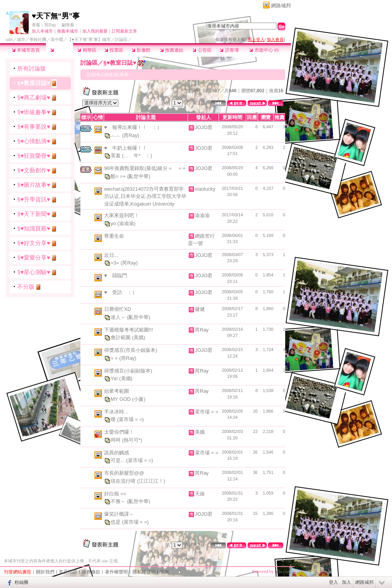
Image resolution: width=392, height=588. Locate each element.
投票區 (114, 50)
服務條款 (91, 572)
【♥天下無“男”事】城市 (89, 39)
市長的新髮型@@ (124, 473)
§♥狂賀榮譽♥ (34, 156)
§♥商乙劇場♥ (34, 97)
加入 (346, 582)
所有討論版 (32, 68)
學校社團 (38, 39)
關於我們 (45, 572)
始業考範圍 (117, 391)
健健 (200, 309)
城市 (21, 39)
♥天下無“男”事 (56, 16)
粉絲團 (21, 582)
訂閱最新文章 (124, 31)
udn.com (283, 572)
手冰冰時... (116, 412)
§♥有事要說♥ (34, 127)
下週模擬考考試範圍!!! (129, 330)
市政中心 (264, 50)
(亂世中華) (139, 176)
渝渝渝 (202, 215)
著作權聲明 (116, 572)
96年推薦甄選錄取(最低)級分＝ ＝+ (145, 168)
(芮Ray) (131, 135)
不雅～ (119, 501)
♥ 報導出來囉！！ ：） (133, 127)
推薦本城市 (68, 31)
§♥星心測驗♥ (34, 272)
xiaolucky (205, 189)
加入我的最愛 (95, 31)
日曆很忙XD (118, 309)
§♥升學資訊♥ (34, 199)
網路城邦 (281, 6)
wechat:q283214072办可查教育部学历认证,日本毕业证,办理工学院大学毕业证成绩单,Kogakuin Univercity (145, 196)
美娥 (200, 432)
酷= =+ (119, 176)
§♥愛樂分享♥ (34, 257)
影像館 (141, 50)
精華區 (87, 50)
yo (114, 223)
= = (115, 358)
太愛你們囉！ (119, 432)
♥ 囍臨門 (116, 275)
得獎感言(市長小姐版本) (131, 350)
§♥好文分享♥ (34, 243)
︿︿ (116, 135)
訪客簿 (229, 50)
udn (9, 39)
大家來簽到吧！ (122, 215)
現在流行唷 (124, 481)
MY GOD (121, 399)
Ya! (115, 378)
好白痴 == (115, 494)
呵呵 (116, 440)
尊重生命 (114, 236)
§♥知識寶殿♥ (34, 228)
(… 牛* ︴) (137, 156)
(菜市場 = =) (131, 419)
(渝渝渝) (126, 223)
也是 (116, 522)
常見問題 (68, 572)
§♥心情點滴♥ (34, 141)
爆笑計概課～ (119, 514)
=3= (116, 263)
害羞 (116, 156)
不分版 (26, 287)
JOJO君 (204, 127)
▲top (286, 560)
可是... (118, 460)
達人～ (119, 317)
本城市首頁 (26, 50)
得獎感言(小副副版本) (128, 371)
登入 (333, 582)
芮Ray (50, 25)
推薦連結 (172, 50)
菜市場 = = (207, 412)
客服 (165, 572)
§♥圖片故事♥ (34, 185)
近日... (111, 255)
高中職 (57, 39)
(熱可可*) (132, 440)
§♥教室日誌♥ (34, 83)
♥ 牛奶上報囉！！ (126, 148)
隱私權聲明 (144, 572)
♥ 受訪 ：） (121, 292)
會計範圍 (121, 337)
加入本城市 (42, 31)
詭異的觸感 (117, 453)
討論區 (60, 50)
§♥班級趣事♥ (34, 112)
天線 (200, 494)
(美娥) (139, 337)
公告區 (202, 50)
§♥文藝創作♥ (34, 170)
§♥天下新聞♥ (34, 214)
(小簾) (139, 399)
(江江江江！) (151, 481)
